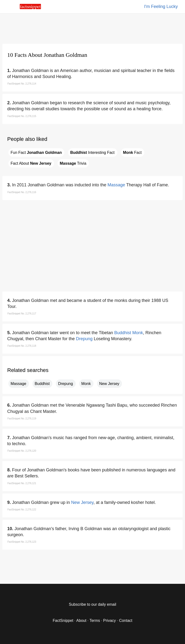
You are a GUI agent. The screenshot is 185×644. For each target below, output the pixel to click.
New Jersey (109, 384)
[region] (92, 28)
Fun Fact (36, 153)
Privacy (109, 621)
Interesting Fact (92, 153)
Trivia (73, 163)
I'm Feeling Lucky (161, 7)
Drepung (84, 339)
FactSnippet (63, 621)
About (81, 621)
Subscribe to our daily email (93, 604)
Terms (95, 621)
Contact (126, 621)
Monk (138, 333)
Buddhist (123, 333)
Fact (132, 153)
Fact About (31, 163)
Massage (116, 185)
